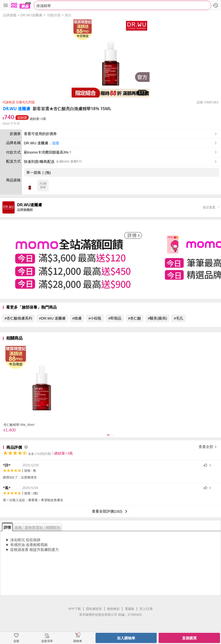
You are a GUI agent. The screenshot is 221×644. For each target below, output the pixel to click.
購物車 (78, 641)
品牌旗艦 (10, 15)
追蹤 (56, 143)
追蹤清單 (47, 641)
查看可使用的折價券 (121, 134)
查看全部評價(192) (110, 511)
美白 (68, 15)
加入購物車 (126, 638)
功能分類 (54, 15)
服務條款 (113, 609)
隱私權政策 (94, 609)
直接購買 (189, 638)
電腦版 (130, 609)
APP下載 (75, 609)
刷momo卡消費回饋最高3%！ (48, 152)
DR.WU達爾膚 (31, 15)
